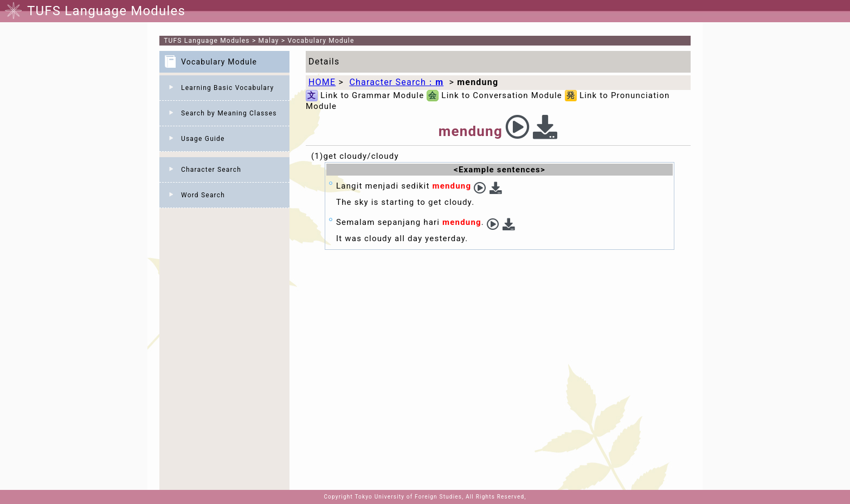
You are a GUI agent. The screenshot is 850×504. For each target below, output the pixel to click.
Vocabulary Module (321, 41)
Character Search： (396, 82)
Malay (269, 41)
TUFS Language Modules (207, 41)
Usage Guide (203, 139)
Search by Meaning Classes (229, 113)
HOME (322, 82)
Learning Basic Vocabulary (227, 88)
